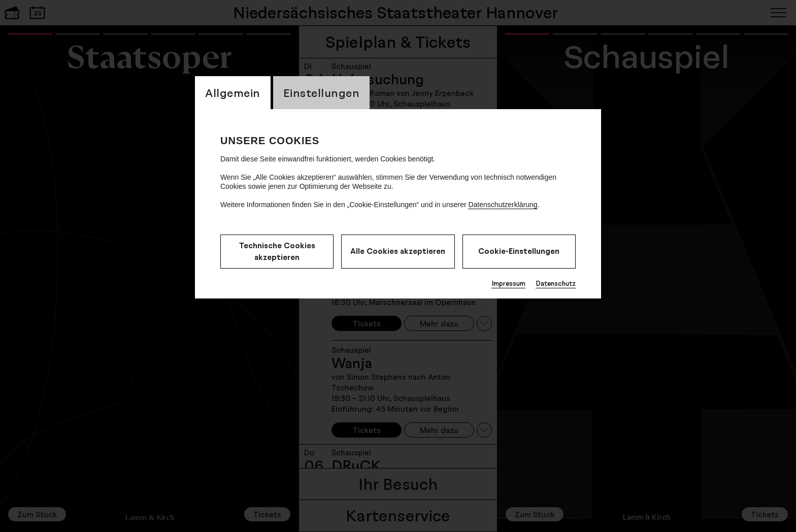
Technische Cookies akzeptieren (277, 251)
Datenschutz (556, 283)
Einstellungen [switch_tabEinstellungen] (322, 93)
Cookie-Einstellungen (519, 251)
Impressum (508, 283)
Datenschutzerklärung (503, 205)
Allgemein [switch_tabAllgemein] (233, 93)
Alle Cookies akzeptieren (398, 251)
